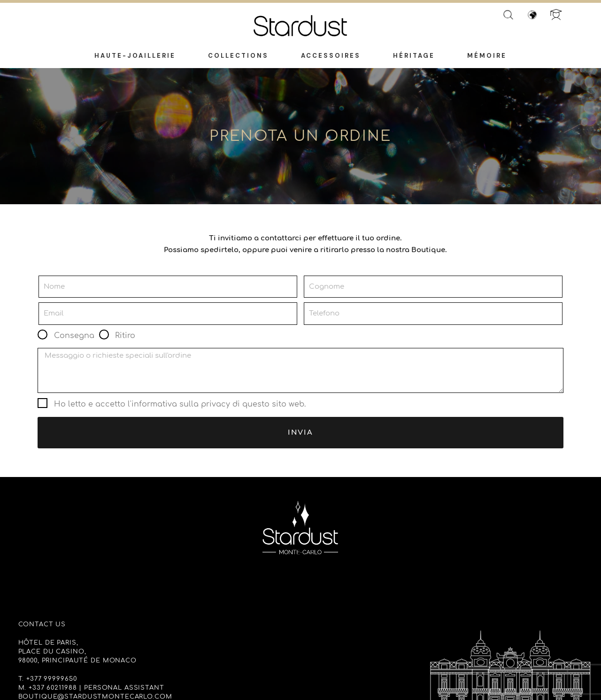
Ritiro (125, 336)
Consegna (74, 336)
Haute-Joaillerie (135, 56)
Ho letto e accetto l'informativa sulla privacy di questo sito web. (180, 404)
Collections (238, 56)
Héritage (414, 56)
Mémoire (487, 56)
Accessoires (331, 56)
